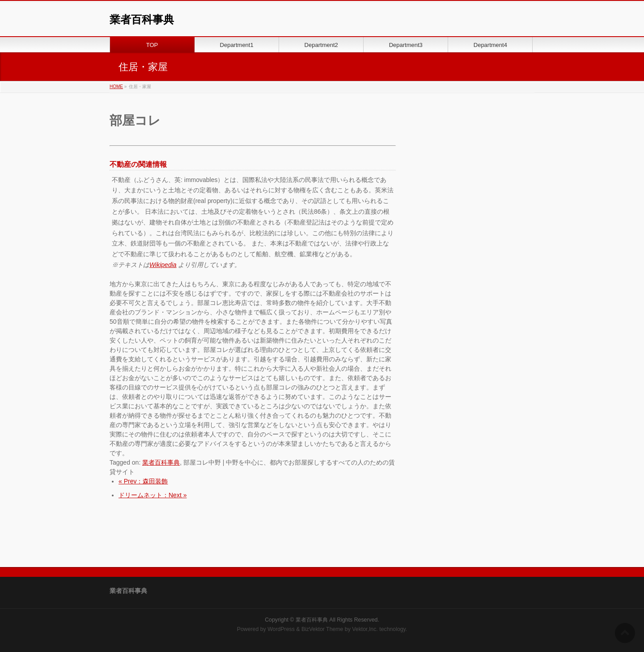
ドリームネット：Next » (153, 495)
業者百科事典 (142, 19)
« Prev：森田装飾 (143, 481)
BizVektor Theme (322, 629)
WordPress (281, 629)
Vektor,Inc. (365, 629)
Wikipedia (163, 265)
